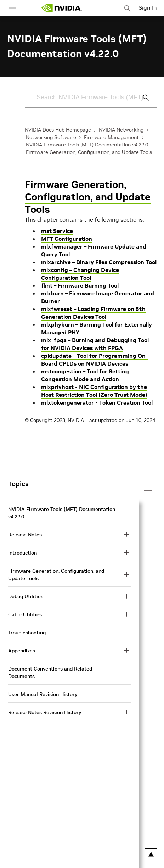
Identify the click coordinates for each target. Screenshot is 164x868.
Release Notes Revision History (45, 712)
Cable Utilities (25, 614)
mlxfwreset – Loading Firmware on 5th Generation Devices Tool (93, 313)
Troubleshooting (27, 633)
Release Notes (25, 535)
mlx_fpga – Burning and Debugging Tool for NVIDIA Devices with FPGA (95, 344)
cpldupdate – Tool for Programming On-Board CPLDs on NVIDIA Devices (95, 360)
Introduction (22, 553)
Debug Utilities (26, 596)
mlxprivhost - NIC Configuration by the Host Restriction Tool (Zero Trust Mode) (94, 391)
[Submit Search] (142, 98)
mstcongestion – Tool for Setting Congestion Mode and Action (85, 375)
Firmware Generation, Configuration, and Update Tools (89, 152)
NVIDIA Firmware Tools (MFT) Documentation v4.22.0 (87, 145)
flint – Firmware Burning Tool (80, 285)
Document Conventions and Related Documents (50, 672)
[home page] (62, 8)
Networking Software (51, 137)
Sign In (148, 7)
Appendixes (22, 651)
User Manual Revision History (43, 694)
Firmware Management (111, 137)
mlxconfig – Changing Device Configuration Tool (80, 274)
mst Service (57, 231)
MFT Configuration (67, 239)
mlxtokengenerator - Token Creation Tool (97, 402)
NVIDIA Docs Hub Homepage (58, 130)
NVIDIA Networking (121, 130)
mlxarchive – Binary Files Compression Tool (99, 262)
